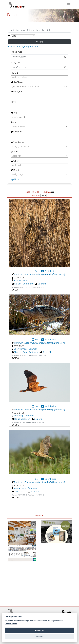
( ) (54, 274)
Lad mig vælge (11, 623)
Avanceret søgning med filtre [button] (24, 47)
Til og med (16, 62)
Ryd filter (15, 179)
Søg (39, 42)
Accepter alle (39, 630)
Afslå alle (40, 637)
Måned (14, 73)
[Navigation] (69, 5)
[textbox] (39, 77)
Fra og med (17, 52)
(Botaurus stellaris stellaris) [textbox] (25, 87)
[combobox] (39, 77)
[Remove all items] (65, 86)
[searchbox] (40, 117)
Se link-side (49, 271)
